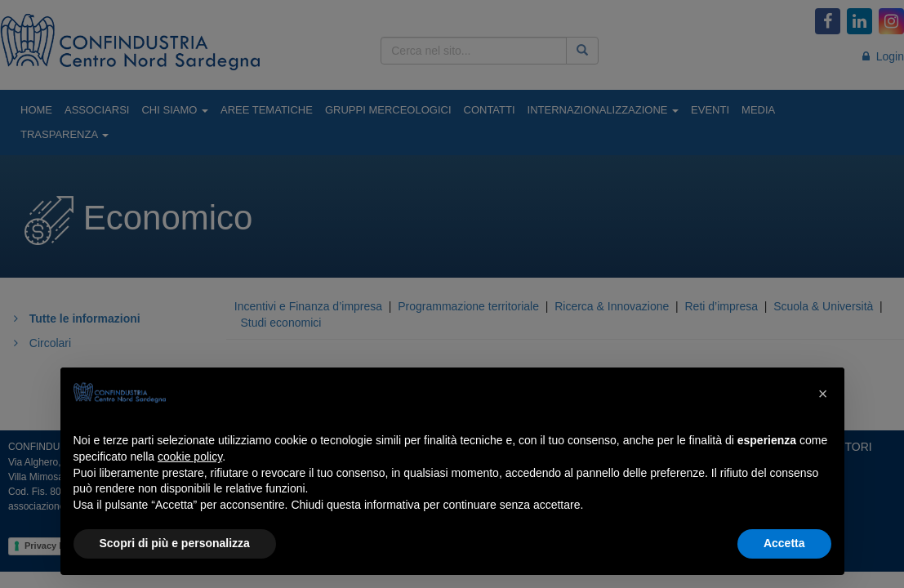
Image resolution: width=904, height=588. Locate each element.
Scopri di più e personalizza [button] (175, 543)
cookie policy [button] (190, 457)
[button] (823, 394)
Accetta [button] (784, 543)
